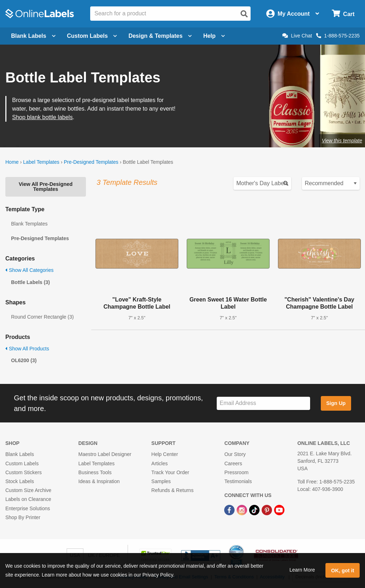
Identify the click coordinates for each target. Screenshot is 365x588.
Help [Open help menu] (214, 36)
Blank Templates (29, 224)
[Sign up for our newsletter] (263, 403)
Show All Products (27, 349)
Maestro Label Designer (105, 454)
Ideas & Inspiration (99, 481)
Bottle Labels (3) (30, 282)
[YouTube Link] (279, 510)
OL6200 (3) (24, 360)
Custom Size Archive (28, 490)
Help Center (165, 454)
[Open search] (244, 14)
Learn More (302, 570)
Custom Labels (22, 463)
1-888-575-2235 (338, 36)
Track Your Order (170, 472)
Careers (233, 463)
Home (12, 162)
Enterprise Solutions (28, 508)
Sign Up (336, 403)
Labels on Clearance (28, 499)
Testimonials (238, 481)
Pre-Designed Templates (91, 162)
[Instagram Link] (243, 510)
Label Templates (41, 162)
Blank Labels (20, 454)
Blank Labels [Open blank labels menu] (33, 36)
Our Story (235, 454)
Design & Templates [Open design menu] (160, 36)
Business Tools (95, 472)
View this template (342, 141)
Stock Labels (20, 481)
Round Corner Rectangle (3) (42, 317)
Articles (160, 463)
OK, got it (343, 571)
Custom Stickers (24, 472)
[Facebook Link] (230, 510)
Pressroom (236, 472)
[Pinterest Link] (268, 510)
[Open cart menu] (343, 14)
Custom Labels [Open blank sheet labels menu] (92, 36)
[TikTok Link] (255, 510)
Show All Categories (29, 270)
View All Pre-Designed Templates (45, 187)
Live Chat (297, 36)
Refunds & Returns (173, 490)
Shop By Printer (23, 517)
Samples (161, 481)
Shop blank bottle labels (42, 117)
